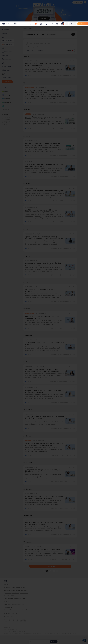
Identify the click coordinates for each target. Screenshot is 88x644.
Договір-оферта (8, 627)
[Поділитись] (71, 75)
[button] (57, 571)
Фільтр (69, 50)
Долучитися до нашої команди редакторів (15, 590)
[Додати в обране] (74, 75)
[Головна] (25, 29)
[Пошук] (15, 24)
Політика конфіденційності (11, 629)
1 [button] (47, 571)
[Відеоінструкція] (73, 34)
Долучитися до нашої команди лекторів (15, 587)
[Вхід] (73, 24)
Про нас (5, 125)
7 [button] (54, 571)
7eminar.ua (74, 633)
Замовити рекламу (78, 2)
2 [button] (50, 571)
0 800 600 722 (15, 605)
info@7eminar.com (13, 613)
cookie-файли (44, 642)
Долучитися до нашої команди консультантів (16, 593)
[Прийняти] (54, 642)
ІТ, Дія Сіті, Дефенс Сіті (31, 61)
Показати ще (50, 566)
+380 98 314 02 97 (9, 607)
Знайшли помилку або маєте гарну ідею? (15, 598)
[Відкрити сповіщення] (67, 24)
